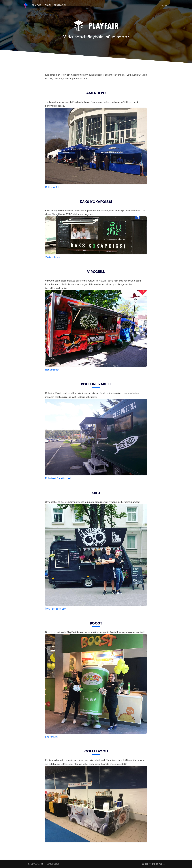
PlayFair (37, 5)
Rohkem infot (52, 187)
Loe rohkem (51, 737)
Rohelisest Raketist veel (58, 478)
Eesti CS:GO (60, 5)
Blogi (48, 5)
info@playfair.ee (36, 864)
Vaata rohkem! (53, 257)
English (164, 5)
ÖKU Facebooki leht (56, 609)
